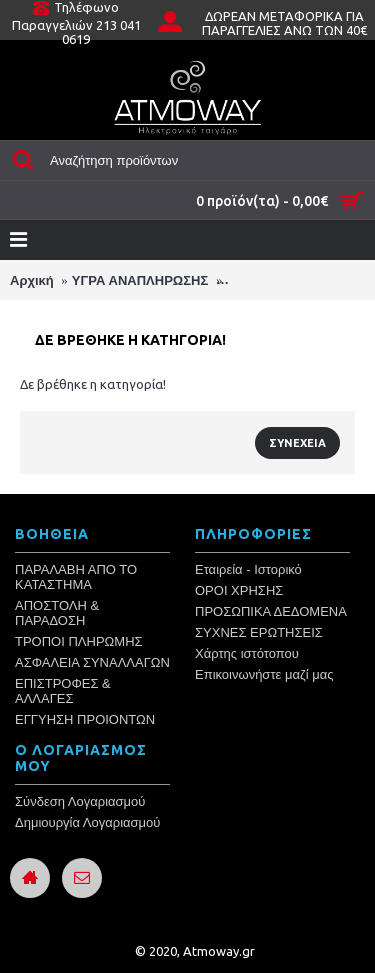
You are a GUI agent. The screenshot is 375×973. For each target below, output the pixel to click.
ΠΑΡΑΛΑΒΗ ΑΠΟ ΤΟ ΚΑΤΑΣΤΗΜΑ (76, 577)
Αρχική (32, 280)
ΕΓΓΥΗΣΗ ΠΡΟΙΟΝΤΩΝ (85, 719)
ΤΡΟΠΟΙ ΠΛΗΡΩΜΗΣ (79, 641)
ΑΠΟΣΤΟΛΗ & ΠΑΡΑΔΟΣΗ (57, 613)
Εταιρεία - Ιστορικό (248, 569)
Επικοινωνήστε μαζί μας (264, 674)
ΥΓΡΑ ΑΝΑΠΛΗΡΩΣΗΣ (140, 280)
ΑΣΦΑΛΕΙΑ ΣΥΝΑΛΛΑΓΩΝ (92, 662)
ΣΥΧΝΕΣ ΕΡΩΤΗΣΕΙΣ (259, 632)
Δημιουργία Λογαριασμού (87, 822)
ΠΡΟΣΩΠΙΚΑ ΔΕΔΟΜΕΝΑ (271, 611)
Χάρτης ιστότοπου (247, 653)
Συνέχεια (297, 443)
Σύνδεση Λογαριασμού (80, 801)
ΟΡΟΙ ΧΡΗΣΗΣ (239, 590)
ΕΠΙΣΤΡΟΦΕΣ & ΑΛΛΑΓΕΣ (63, 691)
